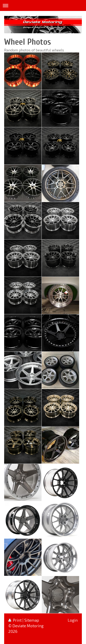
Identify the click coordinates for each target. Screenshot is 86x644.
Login (73, 620)
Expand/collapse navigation (43, 5)
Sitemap (32, 620)
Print (15, 620)
